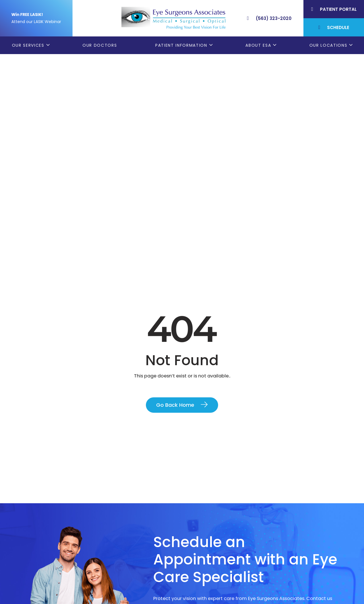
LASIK (193, 567)
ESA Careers (200, 595)
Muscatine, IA (286, 567)
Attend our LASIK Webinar (36, 22)
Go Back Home (175, 210)
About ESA (258, 45)
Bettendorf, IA (287, 539)
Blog (192, 586)
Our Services (28, 45)
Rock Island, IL (287, 558)
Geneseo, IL (284, 549)
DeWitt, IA (282, 577)
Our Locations (328, 45)
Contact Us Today (187, 452)
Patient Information (181, 45)
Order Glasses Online (211, 549)
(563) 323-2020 (76, 554)
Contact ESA (201, 577)
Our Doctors (100, 45)
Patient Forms (203, 539)
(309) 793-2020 (75, 567)
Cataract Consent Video (215, 558)
